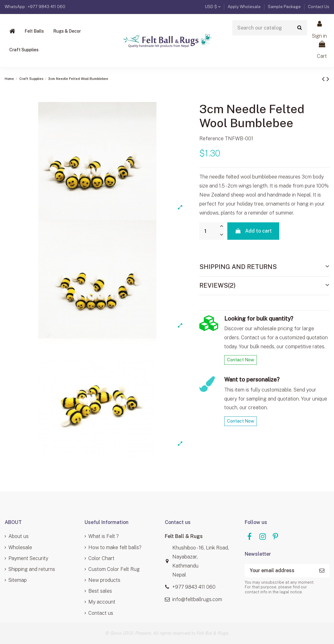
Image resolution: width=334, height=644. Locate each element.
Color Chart (101, 558)
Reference (211, 139)
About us (19, 536)
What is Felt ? (104, 536)
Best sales (100, 591)
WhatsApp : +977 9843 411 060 (35, 7)
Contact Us (319, 7)
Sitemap (18, 580)
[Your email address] (280, 571)
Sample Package (285, 7)
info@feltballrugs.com (197, 599)
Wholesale (20, 547)
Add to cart (253, 231)
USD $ (213, 7)
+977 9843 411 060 (194, 587)
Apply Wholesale (245, 7)
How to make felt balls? (115, 547)
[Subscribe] (322, 571)
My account (102, 602)
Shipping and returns (32, 569)
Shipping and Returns (264, 266)
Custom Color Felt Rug (114, 569)
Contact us (101, 613)
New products (104, 580)
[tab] (264, 267)
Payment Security (28, 558)
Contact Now (241, 360)
